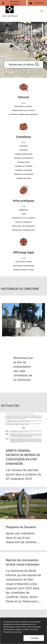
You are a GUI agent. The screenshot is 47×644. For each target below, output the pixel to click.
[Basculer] (42, 11)
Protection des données (12, 632)
